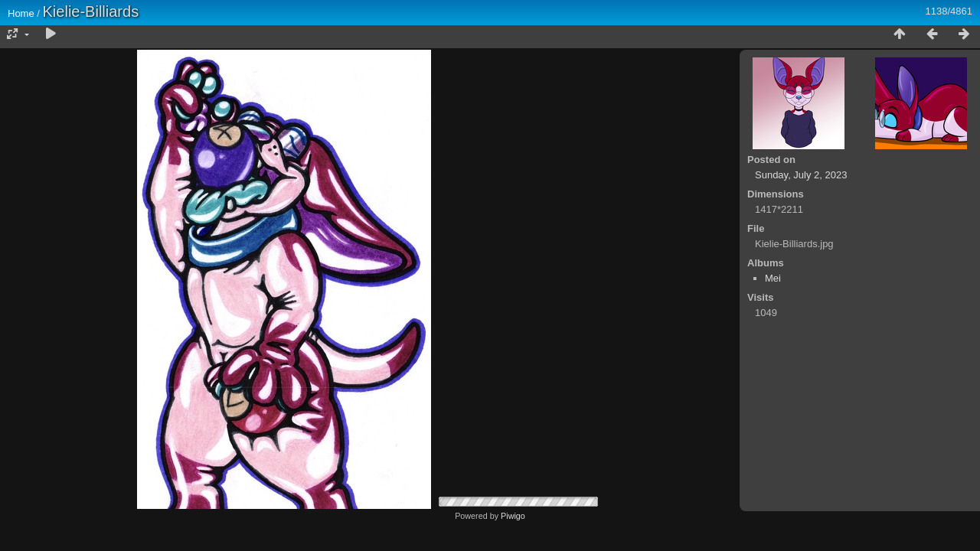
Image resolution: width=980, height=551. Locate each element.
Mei (773, 278)
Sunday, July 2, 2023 (801, 175)
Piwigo (513, 516)
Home (21, 13)
